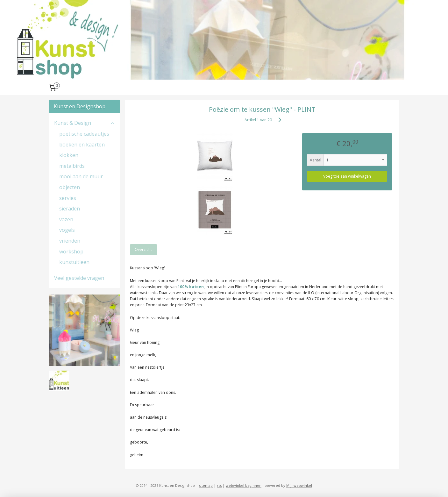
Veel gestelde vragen (79, 278)
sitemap (206, 485)
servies (68, 198)
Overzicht (143, 249)
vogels (67, 230)
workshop (71, 252)
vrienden (70, 241)
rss (219, 485)
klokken (69, 155)
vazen (66, 219)
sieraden (70, 209)
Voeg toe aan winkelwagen (347, 176)
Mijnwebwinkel (299, 485)
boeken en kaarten (82, 145)
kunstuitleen (74, 262)
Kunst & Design (85, 123)
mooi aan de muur (81, 176)
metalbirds (72, 166)
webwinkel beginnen (244, 485)
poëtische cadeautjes (84, 134)
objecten (70, 187)
